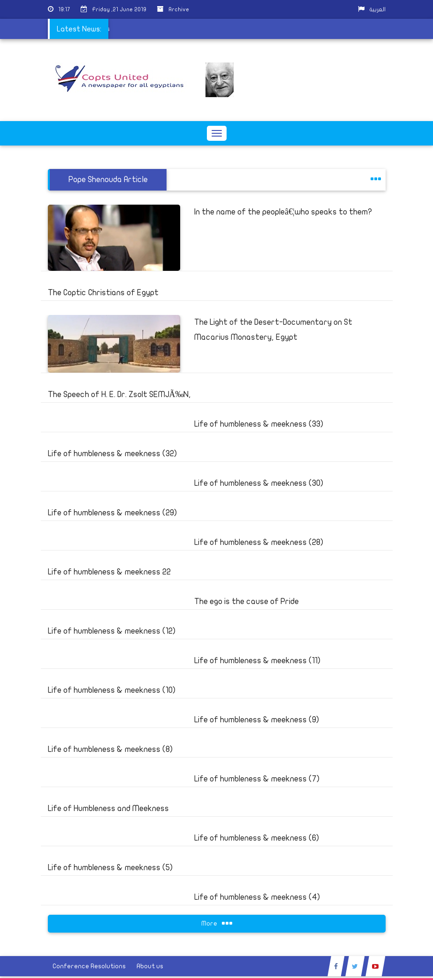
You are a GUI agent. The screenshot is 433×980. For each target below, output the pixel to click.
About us (150, 966)
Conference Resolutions (89, 966)
